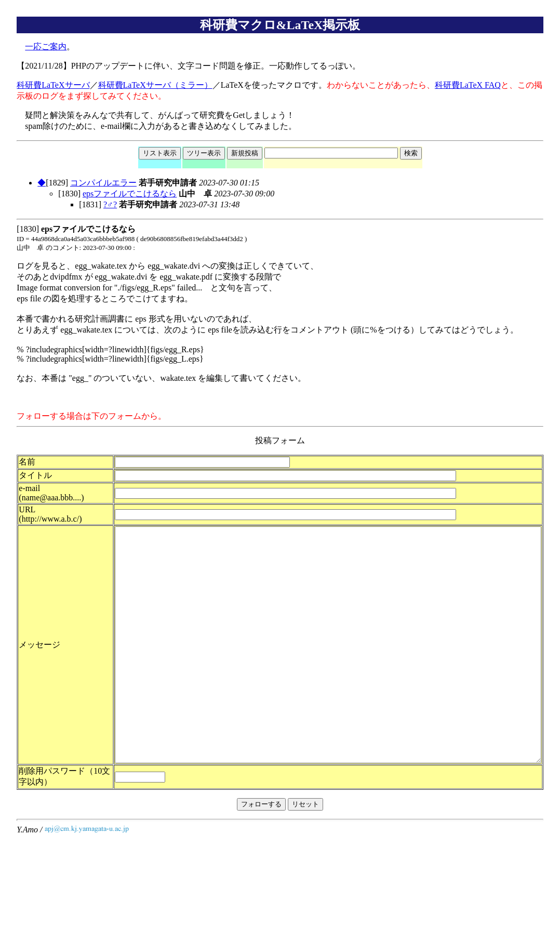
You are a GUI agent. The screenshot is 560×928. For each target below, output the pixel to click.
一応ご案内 (46, 47)
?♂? (110, 204)
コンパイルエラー (103, 183)
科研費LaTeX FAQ (468, 85)
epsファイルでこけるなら (130, 194)
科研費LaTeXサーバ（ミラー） (155, 85)
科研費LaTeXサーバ (53, 85)
